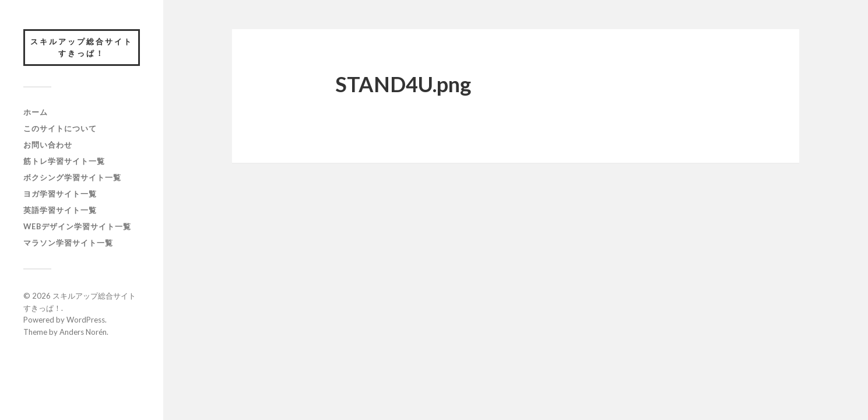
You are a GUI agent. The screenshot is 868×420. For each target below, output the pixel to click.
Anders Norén (83, 332)
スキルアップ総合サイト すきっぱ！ (85, 47)
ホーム (36, 112)
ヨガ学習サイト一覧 (60, 194)
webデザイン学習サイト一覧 (77, 226)
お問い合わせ (48, 145)
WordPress (86, 320)
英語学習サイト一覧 (60, 210)
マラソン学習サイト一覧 (68, 243)
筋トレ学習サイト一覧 (64, 161)
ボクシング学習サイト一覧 (72, 177)
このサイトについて (60, 128)
